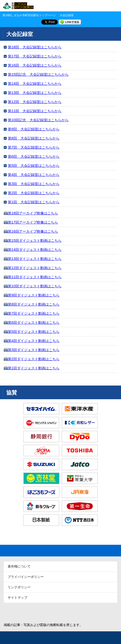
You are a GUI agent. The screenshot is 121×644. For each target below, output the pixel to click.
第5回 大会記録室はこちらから (34, 166)
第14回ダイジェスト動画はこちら (35, 250)
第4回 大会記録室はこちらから (34, 175)
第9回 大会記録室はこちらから (34, 129)
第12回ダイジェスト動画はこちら (35, 268)
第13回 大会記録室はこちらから (35, 93)
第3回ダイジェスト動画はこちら (34, 350)
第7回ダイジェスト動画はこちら (34, 313)
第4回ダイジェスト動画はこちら (34, 341)
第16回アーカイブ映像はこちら (33, 231)
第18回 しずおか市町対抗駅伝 (18, 6)
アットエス (80, 612)
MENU (114, 6)
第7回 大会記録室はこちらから (34, 147)
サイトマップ (17, 598)
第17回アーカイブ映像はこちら (33, 222)
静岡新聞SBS (41, 612)
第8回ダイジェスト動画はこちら (34, 304)
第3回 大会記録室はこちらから (34, 184)
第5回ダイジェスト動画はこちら (34, 332)
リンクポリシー (19, 587)
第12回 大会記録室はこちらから (35, 102)
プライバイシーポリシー (26, 577)
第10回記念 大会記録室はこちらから (38, 120)
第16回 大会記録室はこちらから (35, 65)
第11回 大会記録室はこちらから (35, 111)
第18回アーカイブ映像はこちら (33, 213)
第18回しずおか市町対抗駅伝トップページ (29, 15)
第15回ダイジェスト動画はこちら (35, 240)
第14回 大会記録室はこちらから (35, 84)
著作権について (19, 566)
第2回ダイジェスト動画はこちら (34, 359)
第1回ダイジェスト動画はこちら (34, 368)
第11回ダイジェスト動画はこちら (35, 277)
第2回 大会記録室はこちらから (34, 193)
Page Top (61, 551)
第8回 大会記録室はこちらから (34, 138)
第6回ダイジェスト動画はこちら (34, 323)
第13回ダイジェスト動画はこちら (35, 259)
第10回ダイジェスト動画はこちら (35, 286)
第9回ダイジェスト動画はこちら (34, 295)
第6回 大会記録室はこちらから (34, 156)
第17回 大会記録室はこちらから (35, 56)
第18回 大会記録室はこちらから (35, 47)
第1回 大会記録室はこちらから (34, 202)
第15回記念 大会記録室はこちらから (38, 74)
